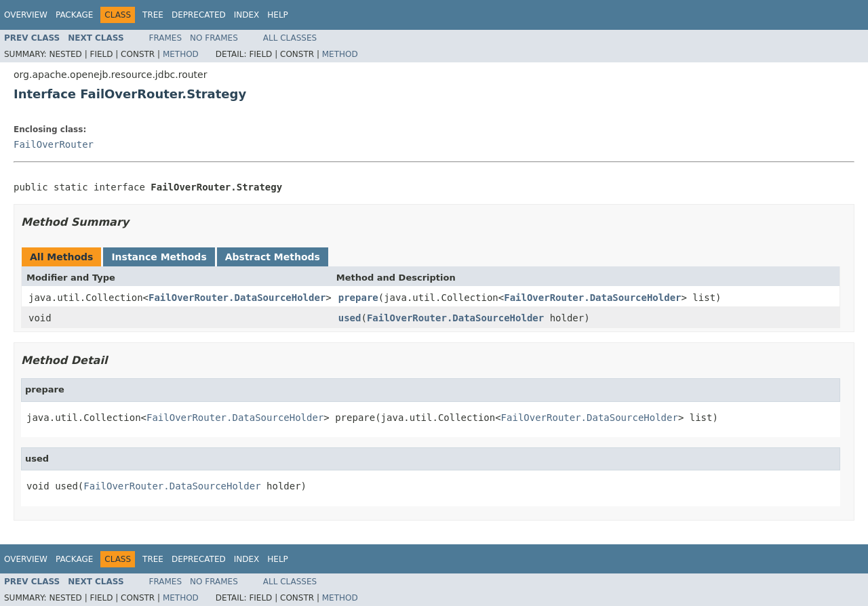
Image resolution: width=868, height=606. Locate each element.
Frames (166, 38)
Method (181, 54)
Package (74, 15)
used (350, 318)
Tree (153, 15)
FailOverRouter (54, 144)
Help (278, 15)
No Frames (214, 38)
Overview (26, 15)
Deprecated (199, 15)
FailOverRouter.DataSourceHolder (237, 298)
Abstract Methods (273, 257)
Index (247, 15)
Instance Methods (159, 257)
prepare (358, 298)
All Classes (290, 38)
